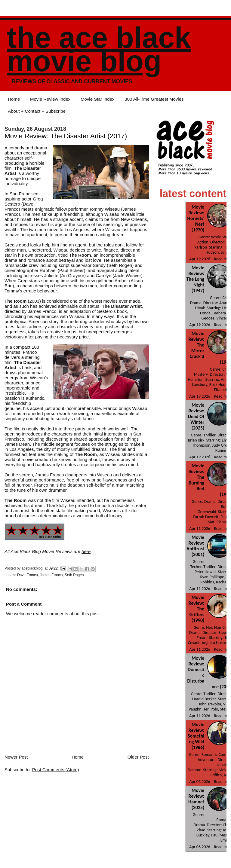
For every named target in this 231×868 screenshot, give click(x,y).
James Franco (51, 575)
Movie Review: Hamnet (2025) (196, 799)
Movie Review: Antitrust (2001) (195, 546)
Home (14, 99)
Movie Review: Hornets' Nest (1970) (196, 218)
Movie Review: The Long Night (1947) (195, 279)
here (86, 551)
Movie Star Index (98, 99)
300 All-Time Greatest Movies (154, 99)
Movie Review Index (50, 99)
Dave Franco (28, 575)
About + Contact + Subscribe (37, 111)
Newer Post (16, 757)
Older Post (138, 757)
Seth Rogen (74, 575)
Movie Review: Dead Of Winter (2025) (196, 416)
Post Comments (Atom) (56, 770)
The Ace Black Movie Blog (99, 49)
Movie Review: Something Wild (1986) (196, 736)
